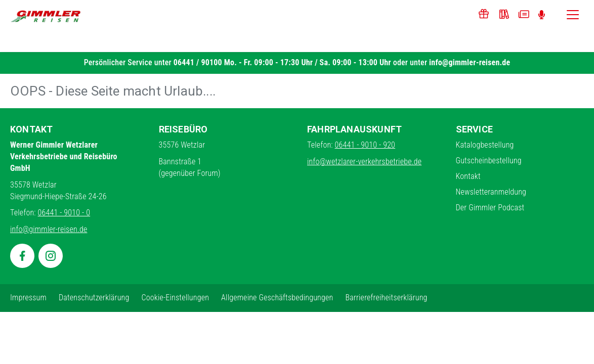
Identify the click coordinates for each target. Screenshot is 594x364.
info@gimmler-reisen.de (470, 62)
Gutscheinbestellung (489, 161)
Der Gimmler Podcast (490, 208)
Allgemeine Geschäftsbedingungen (277, 298)
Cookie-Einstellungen (175, 298)
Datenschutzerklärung (94, 298)
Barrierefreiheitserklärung (386, 298)
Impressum (28, 298)
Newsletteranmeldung (491, 192)
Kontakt (468, 176)
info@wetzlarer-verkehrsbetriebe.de (364, 162)
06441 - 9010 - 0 (64, 213)
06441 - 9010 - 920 (365, 145)
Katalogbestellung (485, 145)
